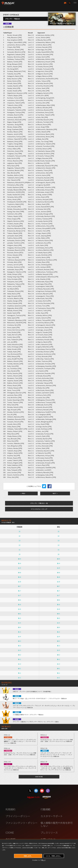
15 (19, 531)
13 (19, 541)
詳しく (43, 860)
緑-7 (19, 586)
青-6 (19, 605)
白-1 (19, 678)
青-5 (19, 618)
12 (19, 545)
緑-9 (19, 559)
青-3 (19, 646)
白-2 (19, 664)
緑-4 (19, 627)
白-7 (19, 595)
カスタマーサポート (52, 816)
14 (19, 536)
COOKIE (10, 832)
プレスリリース (49, 832)
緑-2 (19, 655)
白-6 (19, 609)
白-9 (19, 568)
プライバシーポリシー (18, 816)
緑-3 (19, 641)
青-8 (19, 577)
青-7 (19, 591)
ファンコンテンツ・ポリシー (21, 823)
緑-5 (19, 614)
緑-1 (19, 668)
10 (19, 554)
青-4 (19, 632)
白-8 (19, 582)
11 (19, 550)
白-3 (19, 650)
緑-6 (19, 600)
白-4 (19, 637)
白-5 (19, 623)
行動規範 (45, 809)
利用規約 (10, 809)
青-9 (19, 563)
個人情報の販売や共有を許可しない (57, 824)
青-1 (19, 673)
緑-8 (19, 573)
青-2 (19, 659)
